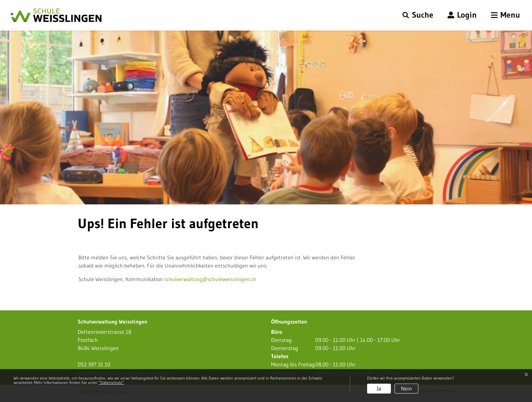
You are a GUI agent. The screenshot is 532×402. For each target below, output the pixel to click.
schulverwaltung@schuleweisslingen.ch (210, 279)
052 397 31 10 (94, 364)
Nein (406, 388)
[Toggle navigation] (506, 15)
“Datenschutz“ (111, 382)
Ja (379, 388)
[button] (418, 15)
